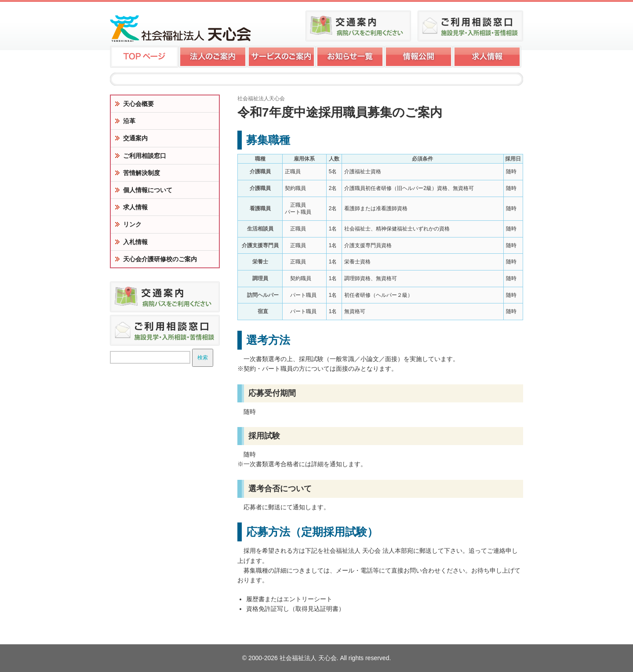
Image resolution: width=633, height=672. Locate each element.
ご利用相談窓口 (145, 156)
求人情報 (135, 207)
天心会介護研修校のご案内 (160, 259)
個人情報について (148, 190)
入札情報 (135, 242)
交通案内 (135, 138)
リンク (132, 224)
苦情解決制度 (142, 173)
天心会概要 (138, 104)
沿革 (129, 121)
